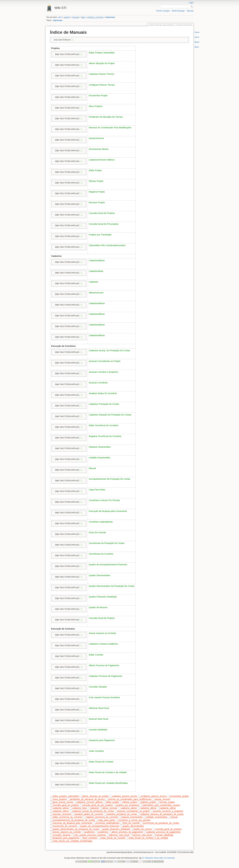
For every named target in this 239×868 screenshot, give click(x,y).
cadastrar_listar (80, 808)
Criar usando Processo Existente (104, 697)
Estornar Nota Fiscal (99, 719)
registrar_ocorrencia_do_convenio (102, 817)
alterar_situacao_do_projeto (96, 796)
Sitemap (190, 11)
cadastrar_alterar (61, 808)
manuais (75, 17)
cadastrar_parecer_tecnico (125, 796)
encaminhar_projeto (179, 796)
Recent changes (163, 11)
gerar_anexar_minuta (63, 802)
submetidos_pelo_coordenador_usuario (161, 805)
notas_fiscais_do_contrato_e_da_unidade (148, 838)
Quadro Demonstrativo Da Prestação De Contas (112, 586)
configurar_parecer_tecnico (154, 796)
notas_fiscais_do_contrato (113, 838)
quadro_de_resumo (143, 829)
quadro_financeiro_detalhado (116, 829)
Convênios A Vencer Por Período (104, 500)
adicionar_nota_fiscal (119, 835)
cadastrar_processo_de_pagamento (163, 832)
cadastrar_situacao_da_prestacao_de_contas (162, 814)
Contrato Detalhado (98, 730)
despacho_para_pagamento (66, 838)
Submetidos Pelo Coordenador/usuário (107, 245)
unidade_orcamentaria (157, 817)
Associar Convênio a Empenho (103, 372)
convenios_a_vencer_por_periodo (134, 820)
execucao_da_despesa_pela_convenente (72, 823)
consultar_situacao (62, 835)
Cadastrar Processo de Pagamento (106, 676)
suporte (67, 17)
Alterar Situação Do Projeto (102, 63)
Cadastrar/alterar (97, 260)
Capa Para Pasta (97, 490)
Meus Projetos (96, 106)
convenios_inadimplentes (107, 823)
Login (191, 3)
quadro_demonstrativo (133, 826)
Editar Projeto (95, 170)
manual (174, 817)
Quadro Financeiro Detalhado (103, 597)
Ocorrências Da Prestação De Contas (107, 543)
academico (89, 832)
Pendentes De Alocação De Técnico (106, 117)
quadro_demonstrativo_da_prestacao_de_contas (76, 829)
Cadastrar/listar (96, 271)
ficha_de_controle (131, 823)
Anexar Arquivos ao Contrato (103, 633)
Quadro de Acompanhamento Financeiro (108, 565)
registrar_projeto (148, 802)
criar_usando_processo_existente (90, 835)
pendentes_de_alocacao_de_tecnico (87, 799)
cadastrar (95, 808)
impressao (110, 17)
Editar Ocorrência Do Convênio (104, 425)
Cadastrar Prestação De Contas (104, 404)
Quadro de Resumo (98, 607)
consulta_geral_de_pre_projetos (98, 805)
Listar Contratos (96, 751)
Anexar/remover (96, 138)
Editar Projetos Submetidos (102, 53)
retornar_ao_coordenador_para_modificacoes (130, 799)
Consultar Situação (98, 687)
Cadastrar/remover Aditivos (102, 160)
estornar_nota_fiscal (142, 835)
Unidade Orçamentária (100, 458)
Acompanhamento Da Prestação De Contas (110, 479)
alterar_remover (110, 808)
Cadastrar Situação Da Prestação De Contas (110, 415)
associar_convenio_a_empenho (168, 811)
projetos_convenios (96, 17)
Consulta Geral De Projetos (102, 213)
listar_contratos (90, 838)
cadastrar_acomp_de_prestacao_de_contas (93, 811)
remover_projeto (167, 802)
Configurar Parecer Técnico (102, 85)
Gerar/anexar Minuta (99, 149)
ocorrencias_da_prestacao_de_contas (161, 823)
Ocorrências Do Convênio (101, 554)
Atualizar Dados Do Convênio (103, 393)
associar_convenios (62, 814)
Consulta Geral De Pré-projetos (104, 224)
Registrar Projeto (97, 192)
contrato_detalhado (164, 835)
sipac (83, 17)
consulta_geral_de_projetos (66, 805)
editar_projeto (113, 802)
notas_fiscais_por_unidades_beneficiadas (73, 841)
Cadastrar (94, 282)
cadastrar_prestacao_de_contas (122, 814)
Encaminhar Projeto (98, 96)
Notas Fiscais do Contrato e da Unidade (108, 772)
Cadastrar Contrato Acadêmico (103, 644)
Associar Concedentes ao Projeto (105, 361)
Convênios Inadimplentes (101, 522)
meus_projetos (60, 799)
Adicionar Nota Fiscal (99, 708)
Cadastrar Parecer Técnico (102, 74)
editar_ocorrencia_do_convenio (68, 817)
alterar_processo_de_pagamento (127, 832)
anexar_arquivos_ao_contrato (67, 832)
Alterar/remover (96, 293)
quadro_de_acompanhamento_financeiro (100, 826)
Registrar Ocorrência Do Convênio (105, 436)
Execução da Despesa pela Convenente (108, 511)
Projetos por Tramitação (100, 235)
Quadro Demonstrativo (100, 575)
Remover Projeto (97, 202)
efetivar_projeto (130, 802)
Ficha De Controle (97, 532)
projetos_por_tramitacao (128, 805)
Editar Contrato (96, 655)
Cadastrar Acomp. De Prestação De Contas (110, 350)
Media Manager (178, 11)
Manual (92, 468)
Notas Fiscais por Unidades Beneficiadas (108, 783)
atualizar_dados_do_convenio (89, 814)
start (60, 17)
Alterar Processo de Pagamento (104, 665)
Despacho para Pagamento (102, 740)
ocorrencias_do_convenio (65, 826)
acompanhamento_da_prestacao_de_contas (74, 820)
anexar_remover (163, 799)
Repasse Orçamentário (100, 447)
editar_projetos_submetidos (66, 796)
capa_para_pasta (107, 820)
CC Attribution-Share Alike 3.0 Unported (158, 858)
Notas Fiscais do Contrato (101, 762)
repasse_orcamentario (132, 817)
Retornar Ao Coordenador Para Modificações (110, 128)
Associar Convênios (98, 383)
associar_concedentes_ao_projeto (133, 811)
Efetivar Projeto (96, 181)
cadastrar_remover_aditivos (90, 802)
